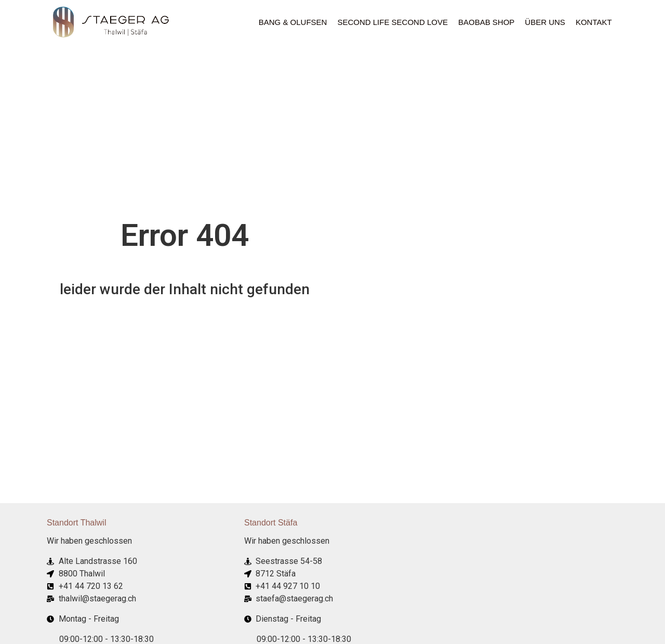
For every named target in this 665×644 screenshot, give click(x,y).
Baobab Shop (486, 22)
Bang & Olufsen (293, 22)
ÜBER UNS (545, 22)
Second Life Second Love (393, 22)
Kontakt (594, 22)
